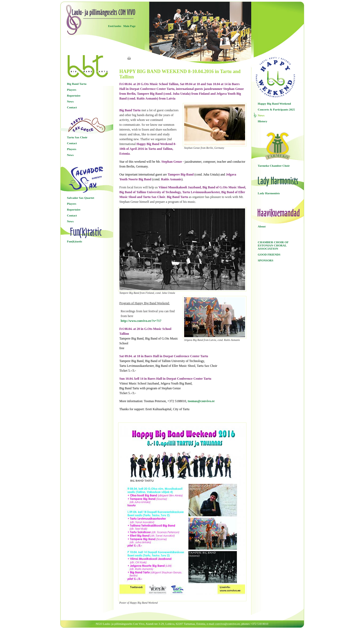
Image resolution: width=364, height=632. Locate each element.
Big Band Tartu (77, 84)
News (70, 101)
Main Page (129, 26)
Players (72, 90)
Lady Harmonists (269, 193)
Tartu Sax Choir (77, 137)
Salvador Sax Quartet (81, 198)
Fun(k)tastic (75, 241)
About (262, 226)
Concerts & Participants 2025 (276, 109)
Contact (72, 107)
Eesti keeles (115, 26)
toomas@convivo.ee (201, 401)
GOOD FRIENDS (269, 254)
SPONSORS (266, 260)
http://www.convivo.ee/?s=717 (141, 321)
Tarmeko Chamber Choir (274, 166)
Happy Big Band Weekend (274, 104)
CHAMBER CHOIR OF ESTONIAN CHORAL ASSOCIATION (273, 245)
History (263, 121)
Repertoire (74, 96)
